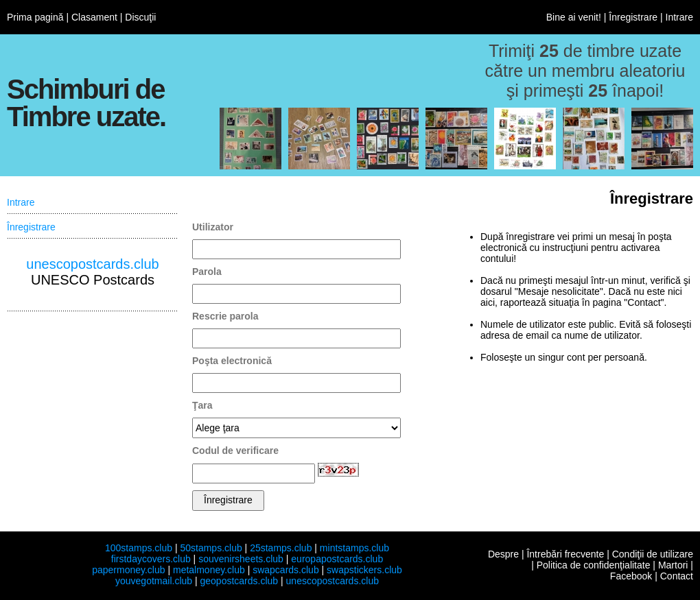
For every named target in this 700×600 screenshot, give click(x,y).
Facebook (631, 576)
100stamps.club (139, 548)
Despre (503, 554)
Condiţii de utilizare (653, 554)
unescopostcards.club (92, 264)
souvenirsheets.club (241, 559)
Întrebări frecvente (565, 554)
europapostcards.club (337, 559)
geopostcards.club (240, 581)
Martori (673, 565)
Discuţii (140, 17)
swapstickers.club (364, 570)
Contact (677, 576)
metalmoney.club (209, 570)
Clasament (94, 17)
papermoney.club (128, 570)
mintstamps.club (354, 548)
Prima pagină (35, 17)
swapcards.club (286, 570)
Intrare (679, 17)
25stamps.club (281, 548)
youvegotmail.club (154, 581)
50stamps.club (211, 548)
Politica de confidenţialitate (594, 565)
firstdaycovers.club (151, 559)
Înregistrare (633, 17)
